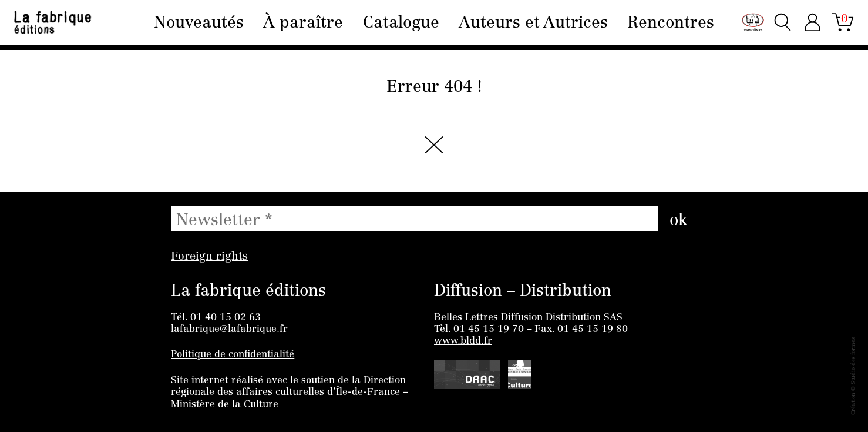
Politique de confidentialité (233, 355)
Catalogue (401, 24)
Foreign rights (209, 257)
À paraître (303, 24)
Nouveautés (199, 24)
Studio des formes (854, 361)
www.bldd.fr (463, 341)
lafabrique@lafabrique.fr (229, 329)
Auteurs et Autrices (533, 24)
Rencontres (671, 24)
